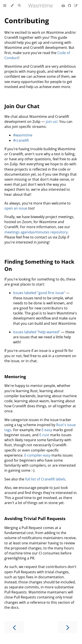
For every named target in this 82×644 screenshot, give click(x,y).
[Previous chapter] (14, 627)
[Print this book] (64, 5)
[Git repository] (70, 5)
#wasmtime (23, 135)
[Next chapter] (68, 627)
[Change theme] (12, 5)
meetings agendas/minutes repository (36, 232)
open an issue (16, 208)
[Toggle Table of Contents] (5, 5)
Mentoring (15, 377)
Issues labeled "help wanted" (37, 332)
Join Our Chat (22, 106)
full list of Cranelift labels (45, 479)
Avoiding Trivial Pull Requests (35, 518)
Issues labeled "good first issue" (39, 293)
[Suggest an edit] (76, 5)
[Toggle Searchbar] (19, 5)
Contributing (27, 20)
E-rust (44, 435)
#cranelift (21, 140)
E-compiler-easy (37, 455)
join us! (52, 122)
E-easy (47, 430)
